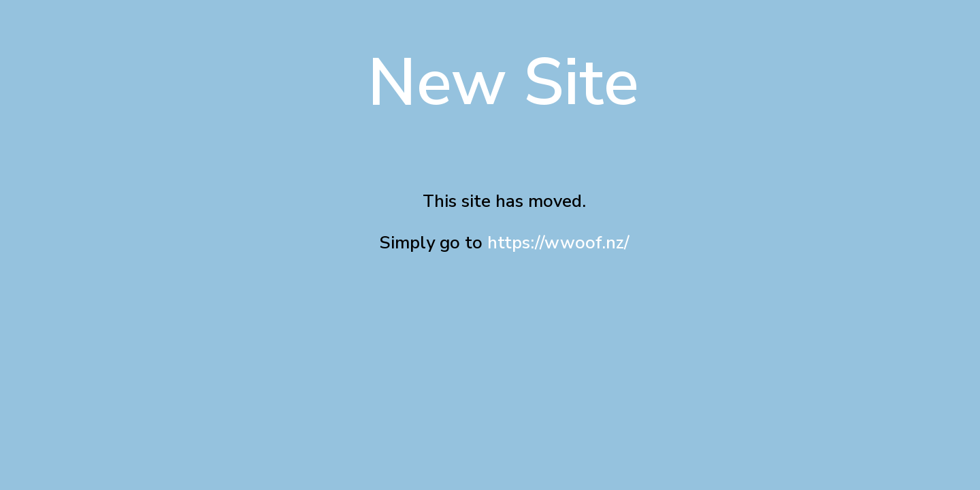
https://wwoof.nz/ (558, 243)
